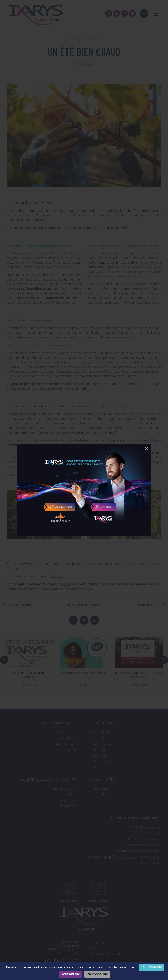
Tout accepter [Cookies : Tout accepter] (151, 967)
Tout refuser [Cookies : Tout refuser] (71, 974)
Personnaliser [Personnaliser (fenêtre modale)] (97, 974)
